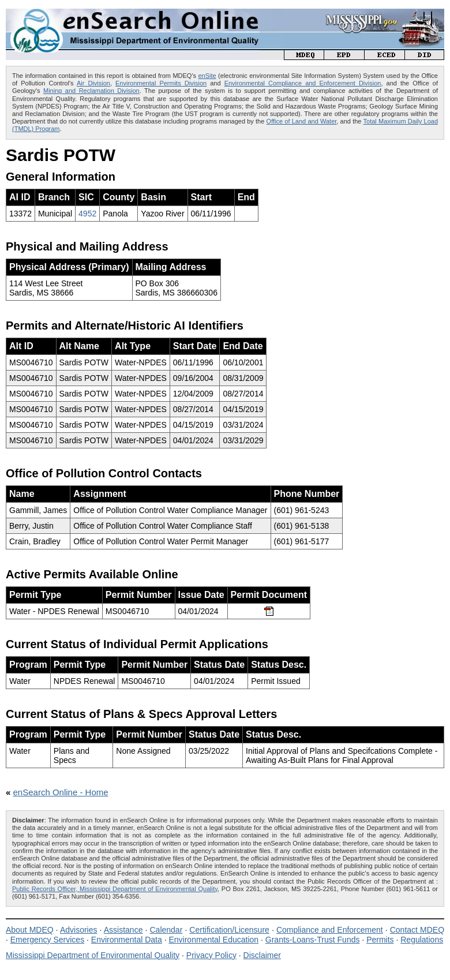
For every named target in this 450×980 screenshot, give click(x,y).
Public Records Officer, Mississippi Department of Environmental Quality (115, 889)
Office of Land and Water (302, 121)
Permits (380, 940)
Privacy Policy (211, 955)
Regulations (422, 940)
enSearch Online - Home (61, 792)
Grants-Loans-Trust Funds (313, 940)
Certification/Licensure (229, 930)
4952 (87, 214)
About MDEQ (30, 930)
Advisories (79, 930)
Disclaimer (262, 955)
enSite (207, 76)
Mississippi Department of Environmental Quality (93, 955)
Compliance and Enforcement (330, 930)
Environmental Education (213, 940)
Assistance (123, 930)
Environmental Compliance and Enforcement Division (303, 83)
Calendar (166, 930)
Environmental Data (127, 940)
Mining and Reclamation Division (91, 91)
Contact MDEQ (417, 930)
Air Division (93, 83)
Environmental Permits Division (161, 83)
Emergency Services (47, 940)
